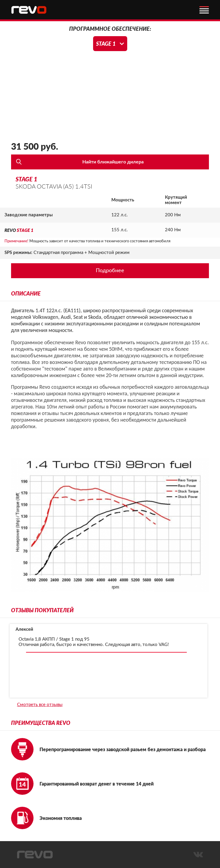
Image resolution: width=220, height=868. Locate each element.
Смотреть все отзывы (40, 705)
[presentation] (19, 661)
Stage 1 (106, 44)
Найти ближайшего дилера (113, 162)
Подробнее (110, 271)
